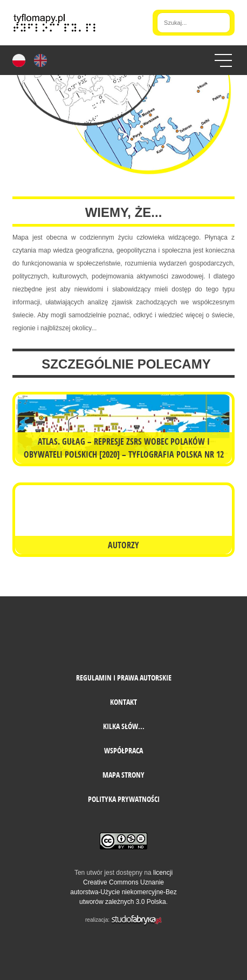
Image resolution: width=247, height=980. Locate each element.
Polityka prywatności (124, 799)
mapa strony (123, 775)
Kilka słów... (124, 726)
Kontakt (123, 702)
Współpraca (123, 750)
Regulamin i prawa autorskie (124, 678)
